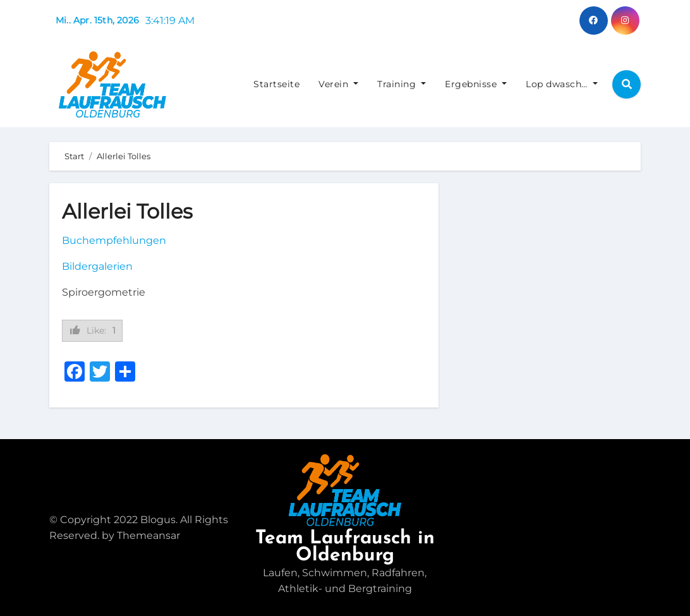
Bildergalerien (97, 266)
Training (402, 84)
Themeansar (148, 535)
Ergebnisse (476, 84)
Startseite (276, 84)
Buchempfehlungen (114, 240)
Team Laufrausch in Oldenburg (345, 547)
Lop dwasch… (562, 84)
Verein (338, 84)
